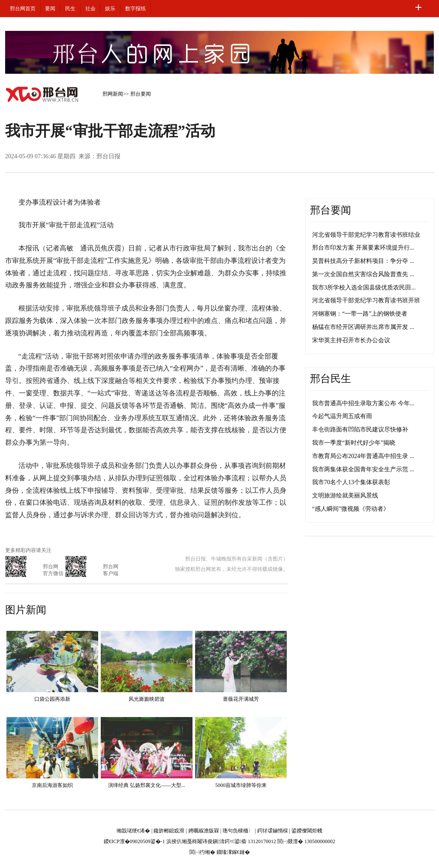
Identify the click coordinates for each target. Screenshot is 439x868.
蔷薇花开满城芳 (241, 699)
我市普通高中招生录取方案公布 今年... (363, 403)
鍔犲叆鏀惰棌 (273, 831)
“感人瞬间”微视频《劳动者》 (351, 509)
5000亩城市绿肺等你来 (241, 785)
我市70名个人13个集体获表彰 (351, 482)
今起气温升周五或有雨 (342, 416)
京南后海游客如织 (52, 785)
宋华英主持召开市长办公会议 (351, 340)
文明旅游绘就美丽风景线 (345, 496)
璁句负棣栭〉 (238, 831)
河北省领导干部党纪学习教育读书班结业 (366, 235)
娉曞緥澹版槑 (204, 831)
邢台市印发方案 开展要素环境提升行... (363, 248)
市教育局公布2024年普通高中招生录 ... (363, 456)
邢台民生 (331, 379)
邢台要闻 (141, 94)
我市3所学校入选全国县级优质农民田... (364, 288)
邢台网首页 (23, 9)
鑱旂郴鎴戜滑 (169, 831)
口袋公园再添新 (52, 699)
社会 (90, 9)
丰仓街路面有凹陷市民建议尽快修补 (360, 429)
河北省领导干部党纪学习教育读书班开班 (366, 300)
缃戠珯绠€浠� (133, 831)
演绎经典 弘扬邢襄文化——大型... (147, 785)
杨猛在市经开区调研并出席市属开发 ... (363, 327)
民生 (70, 9)
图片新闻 (26, 610)
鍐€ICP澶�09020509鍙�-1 (134, 841)
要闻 (50, 9)
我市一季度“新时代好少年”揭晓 (354, 443)
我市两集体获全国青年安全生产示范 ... (363, 469)
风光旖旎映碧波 (147, 699)
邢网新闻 (113, 94)
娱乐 (110, 9)
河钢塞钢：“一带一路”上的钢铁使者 (360, 314)
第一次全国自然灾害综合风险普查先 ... (363, 274)
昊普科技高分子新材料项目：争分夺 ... (363, 261)
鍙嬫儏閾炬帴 (307, 831)
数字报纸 (135, 9)
